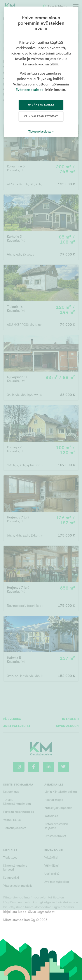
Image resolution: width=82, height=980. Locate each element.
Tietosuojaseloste (40, 131)
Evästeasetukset (29, 90)
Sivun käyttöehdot (41, 912)
